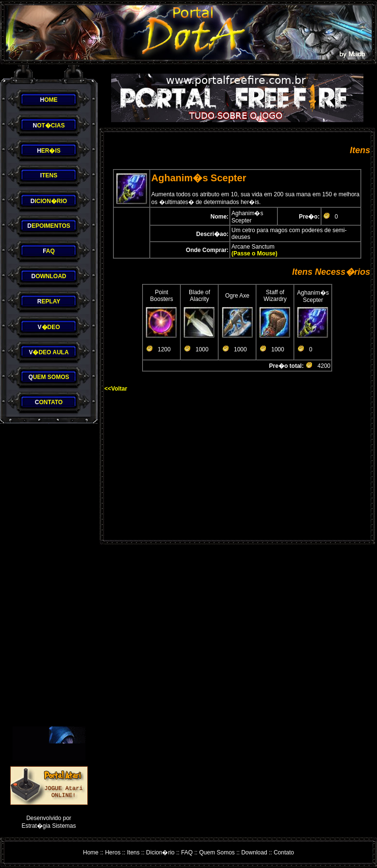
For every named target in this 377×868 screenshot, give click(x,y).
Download (254, 852)
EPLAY (49, 301)
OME (49, 100)
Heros (113, 852)
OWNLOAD (49, 276)
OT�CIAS (49, 126)
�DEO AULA (49, 352)
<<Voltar (116, 389)
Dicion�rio (160, 852)
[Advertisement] (49, 575)
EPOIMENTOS (49, 226)
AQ (49, 251)
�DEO (49, 327)
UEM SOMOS (49, 377)
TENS (49, 175)
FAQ (187, 852)
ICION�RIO (49, 201)
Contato (284, 852)
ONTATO (49, 402)
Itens (133, 852)
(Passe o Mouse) (254, 253)
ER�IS (49, 151)
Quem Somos (217, 852)
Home (91, 852)
